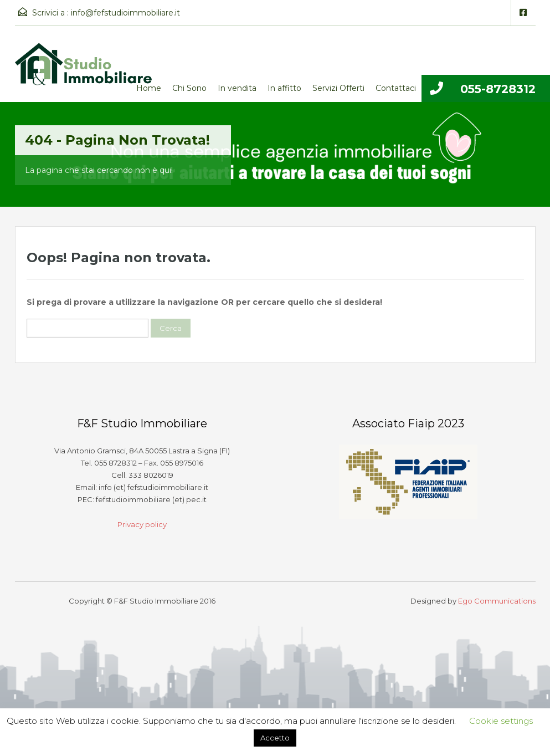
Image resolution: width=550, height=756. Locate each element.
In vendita (237, 88)
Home (149, 88)
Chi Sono (189, 88)
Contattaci (396, 88)
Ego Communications (497, 601)
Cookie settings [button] (501, 721)
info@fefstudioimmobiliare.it (125, 13)
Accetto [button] (275, 738)
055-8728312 (498, 89)
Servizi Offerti (338, 88)
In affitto (284, 88)
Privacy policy (142, 524)
